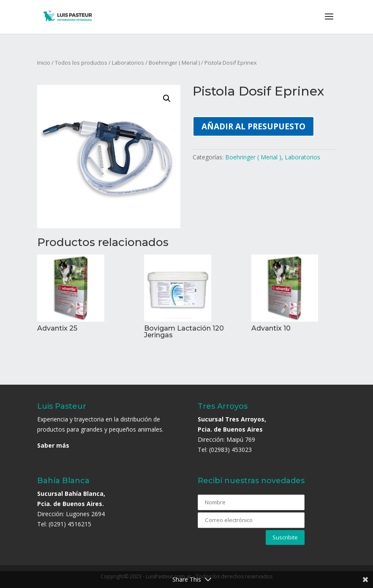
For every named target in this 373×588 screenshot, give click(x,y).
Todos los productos (81, 63)
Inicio (44, 63)
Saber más (53, 445)
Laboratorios (128, 63)
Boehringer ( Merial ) (174, 63)
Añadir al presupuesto (253, 126)
